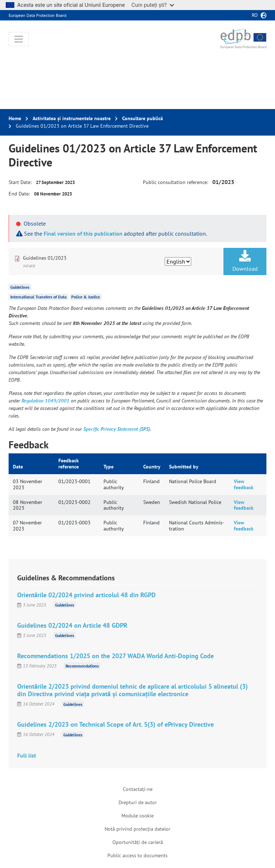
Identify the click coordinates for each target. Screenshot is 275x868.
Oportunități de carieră (138, 842)
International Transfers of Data (38, 297)
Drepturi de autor (138, 802)
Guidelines (20, 287)
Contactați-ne (138, 789)
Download (245, 261)
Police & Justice (86, 297)
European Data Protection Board (37, 15)
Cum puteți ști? (153, 5)
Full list (27, 755)
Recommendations (82, 666)
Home (15, 118)
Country (152, 467)
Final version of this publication (83, 233)
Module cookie (137, 816)
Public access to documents (137, 855)
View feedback (244, 484)
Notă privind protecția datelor (137, 829)
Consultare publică (143, 118)
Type (108, 467)
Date (18, 467)
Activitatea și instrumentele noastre (72, 118)
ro (255, 15)
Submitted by (184, 467)
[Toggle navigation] (19, 39)
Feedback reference (69, 464)
